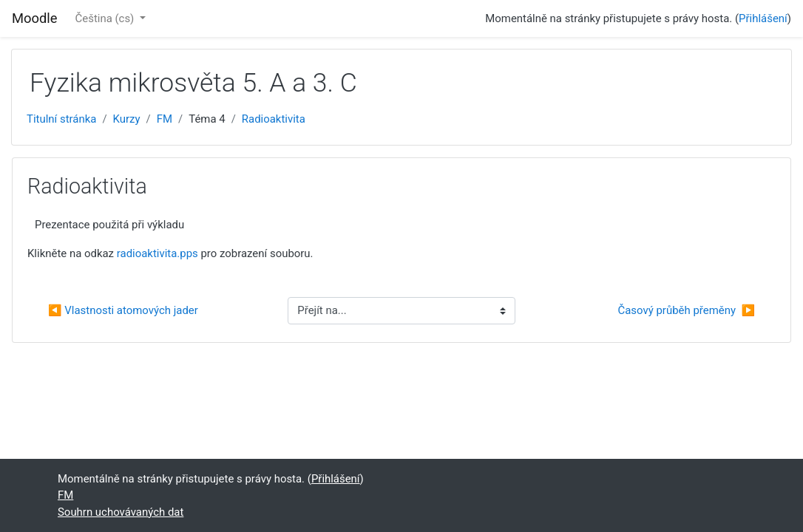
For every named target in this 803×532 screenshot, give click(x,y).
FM (165, 119)
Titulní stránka (61, 119)
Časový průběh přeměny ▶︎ (687, 310)
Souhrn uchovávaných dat (121, 512)
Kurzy (127, 119)
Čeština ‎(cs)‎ (106, 18)
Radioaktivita (274, 119)
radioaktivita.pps (157, 253)
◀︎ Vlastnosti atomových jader (123, 310)
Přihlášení (763, 18)
